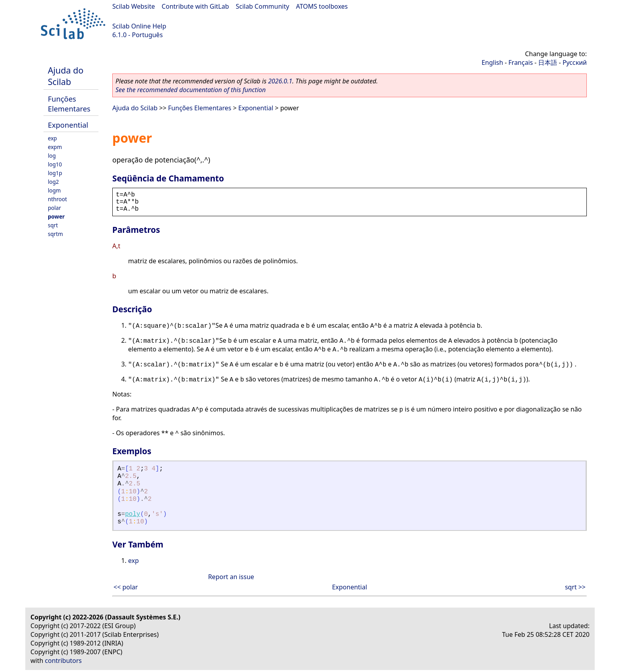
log (52, 156)
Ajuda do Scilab (66, 76)
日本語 (548, 62)
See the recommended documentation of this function (191, 90)
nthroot (57, 199)
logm (54, 190)
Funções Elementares (69, 104)
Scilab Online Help (139, 26)
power (56, 216)
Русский (575, 62)
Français (521, 62)
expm (55, 147)
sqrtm (55, 234)
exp (52, 138)
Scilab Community (262, 6)
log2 (53, 182)
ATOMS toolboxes (322, 6)
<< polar (126, 587)
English (492, 62)
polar (54, 208)
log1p (55, 173)
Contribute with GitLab (195, 6)
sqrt (53, 225)
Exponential (68, 125)
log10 (55, 164)
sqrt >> (575, 587)
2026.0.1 (280, 81)
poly (132, 514)
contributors (63, 661)
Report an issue (231, 577)
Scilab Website (134, 6)
